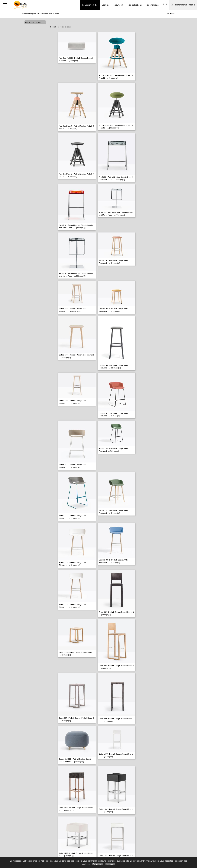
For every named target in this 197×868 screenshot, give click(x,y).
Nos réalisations (135, 5)
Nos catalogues (152, 5)
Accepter (110, 864)
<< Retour (171, 13)
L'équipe (106, 5)
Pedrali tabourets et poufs (49, 14)
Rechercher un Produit (183, 5)
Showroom (119, 5)
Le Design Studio (90, 5)
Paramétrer (97, 864)
